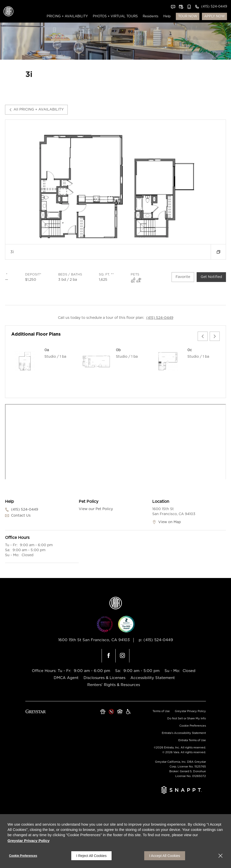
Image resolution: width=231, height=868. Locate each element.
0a (47, 350)
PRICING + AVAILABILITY (67, 16)
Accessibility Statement (153, 678)
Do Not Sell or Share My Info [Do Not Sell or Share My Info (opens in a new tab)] (187, 718)
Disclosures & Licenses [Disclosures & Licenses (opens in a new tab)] (104, 678)
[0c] (168, 362)
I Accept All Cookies (165, 856)
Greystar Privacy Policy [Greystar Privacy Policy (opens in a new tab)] (190, 711)
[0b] (96, 362)
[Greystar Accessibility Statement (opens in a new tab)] (128, 712)
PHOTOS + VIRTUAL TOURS (115, 16)
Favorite (183, 277)
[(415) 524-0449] (211, 7)
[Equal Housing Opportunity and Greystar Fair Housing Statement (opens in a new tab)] (120, 712)
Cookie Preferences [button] (193, 726)
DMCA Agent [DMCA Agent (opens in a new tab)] (66, 678)
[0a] (25, 362)
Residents (150, 16)
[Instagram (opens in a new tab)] (122, 656)
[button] (173, 7)
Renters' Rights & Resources (114, 685)
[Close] (220, 856)
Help (167, 16)
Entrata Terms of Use (192, 740)
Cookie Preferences (23, 856)
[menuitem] (67, 17)
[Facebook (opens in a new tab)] (109, 656)
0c (190, 350)
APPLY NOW (214, 16)
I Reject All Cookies (91, 856)
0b (118, 350)
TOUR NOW (188, 16)
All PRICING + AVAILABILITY (36, 110)
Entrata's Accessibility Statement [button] (184, 733)
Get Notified (211, 277)
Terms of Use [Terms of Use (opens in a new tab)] (161, 711)
